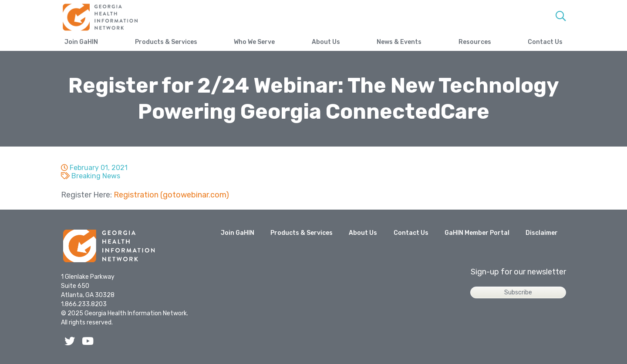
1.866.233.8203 (84, 304)
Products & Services (166, 42)
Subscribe (518, 292)
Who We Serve (254, 42)
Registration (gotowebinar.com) (171, 195)
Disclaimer (542, 233)
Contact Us (545, 42)
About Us (326, 42)
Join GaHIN (81, 42)
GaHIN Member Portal (477, 233)
